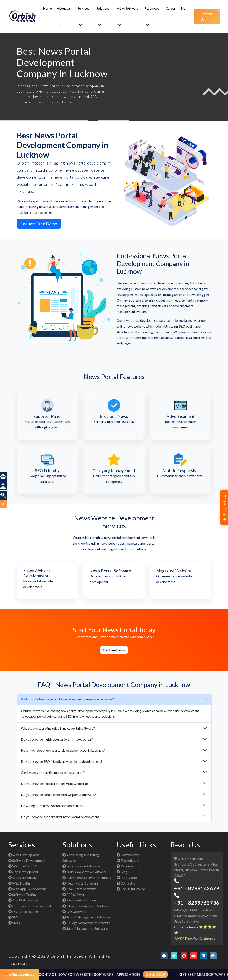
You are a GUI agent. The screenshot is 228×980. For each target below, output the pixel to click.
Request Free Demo (39, 224)
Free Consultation (187, 921)
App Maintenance (23, 900)
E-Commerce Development (30, 906)
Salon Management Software (85, 928)
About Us (64, 16)
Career (171, 8)
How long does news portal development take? (54, 806)
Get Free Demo (114, 650)
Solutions (103, 16)
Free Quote (127, 878)
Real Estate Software (79, 889)
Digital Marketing (23, 912)
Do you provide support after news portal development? (61, 817)
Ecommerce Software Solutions (87, 878)
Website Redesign (23, 878)
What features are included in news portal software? (58, 728)
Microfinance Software (81, 866)
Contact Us (127, 883)
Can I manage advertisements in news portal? (53, 772)
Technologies (128, 860)
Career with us (129, 866)
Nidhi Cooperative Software (85, 872)
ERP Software (74, 894)
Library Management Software (86, 906)
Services (83, 16)
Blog (184, 8)
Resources (152, 16)
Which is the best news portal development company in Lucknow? (67, 699)
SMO (14, 923)
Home (47, 8)
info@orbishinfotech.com (196, 910)
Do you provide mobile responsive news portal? (55, 783)
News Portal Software (80, 883)
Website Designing (24, 866)
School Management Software (86, 917)
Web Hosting (20, 883)
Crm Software (74, 912)
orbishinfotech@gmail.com (197, 916)
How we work (129, 855)
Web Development (24, 855)
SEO (13, 917)
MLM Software (127, 16)
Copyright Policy (131, 889)
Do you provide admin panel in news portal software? (59, 795)
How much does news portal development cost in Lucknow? (63, 750)
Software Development (27, 860)
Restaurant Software (79, 900)
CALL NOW (148, 974)
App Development (23, 872)
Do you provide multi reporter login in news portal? (57, 739)
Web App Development (27, 889)
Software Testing (22, 894)
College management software (86, 923)
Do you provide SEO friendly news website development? (62, 761)
